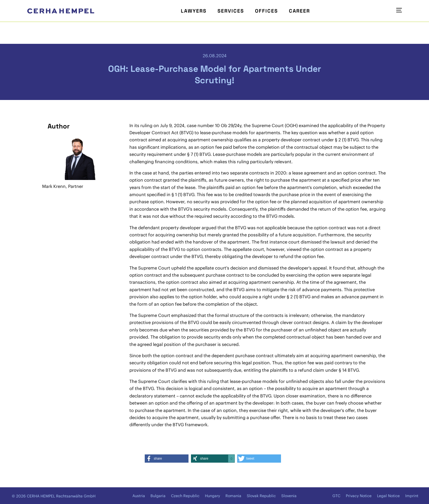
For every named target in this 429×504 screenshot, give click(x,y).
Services (231, 11)
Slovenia (289, 496)
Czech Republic (185, 496)
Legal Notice (388, 496)
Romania (233, 496)
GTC (336, 496)
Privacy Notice (359, 496)
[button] (167, 459)
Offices (266, 11)
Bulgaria (158, 496)
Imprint (412, 496)
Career (299, 11)
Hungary (212, 496)
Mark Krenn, (55, 186)
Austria (139, 496)
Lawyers (194, 11)
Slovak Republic (261, 496)
